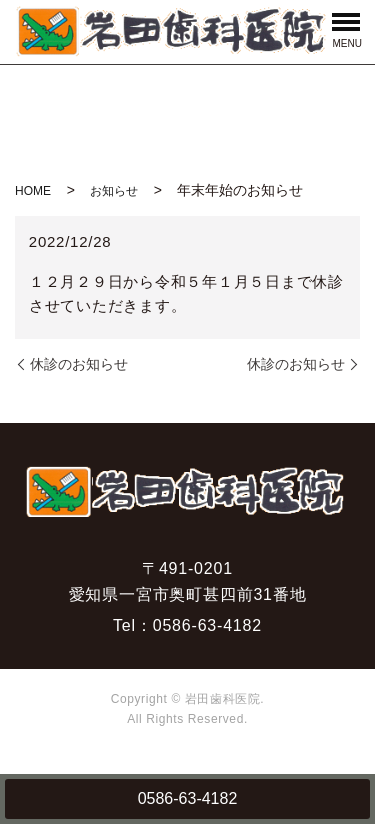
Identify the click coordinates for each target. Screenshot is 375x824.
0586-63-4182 (188, 798)
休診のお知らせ (79, 364)
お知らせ (114, 191)
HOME (33, 191)
